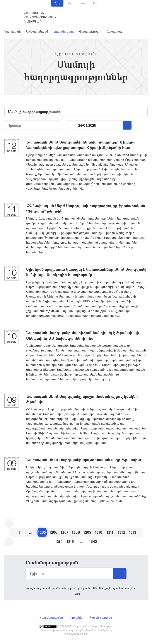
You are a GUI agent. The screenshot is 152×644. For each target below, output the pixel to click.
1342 (93, 541)
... (73, 125)
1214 (59, 541)
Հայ (57, 3)
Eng (83, 3)
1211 (110, 532)
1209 (87, 532)
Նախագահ (13, 31)
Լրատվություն (64, 31)
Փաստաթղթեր (90, 31)
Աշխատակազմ (37, 31)
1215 (70, 541)
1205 (42, 532)
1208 (76, 532)
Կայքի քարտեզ (101, 617)
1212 (121, 532)
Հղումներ (77, 617)
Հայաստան (114, 31)
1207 (65, 532)
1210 (99, 532)
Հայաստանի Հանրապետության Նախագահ (40, 17)
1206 (53, 532)
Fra (95, 3)
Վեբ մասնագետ (52, 617)
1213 (133, 532)
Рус (70, 3)
